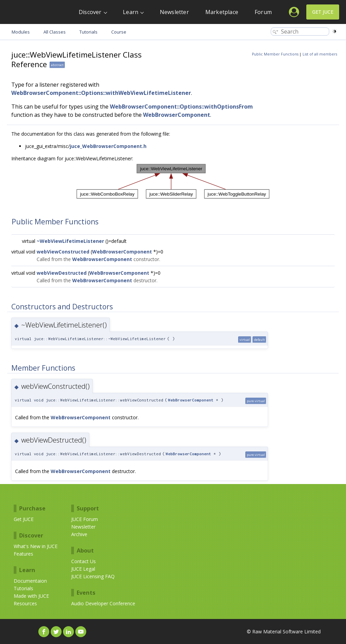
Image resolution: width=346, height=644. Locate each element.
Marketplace (222, 12)
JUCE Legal (83, 569)
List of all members (320, 54)
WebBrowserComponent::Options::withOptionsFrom (181, 107)
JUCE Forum (85, 519)
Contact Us (84, 561)
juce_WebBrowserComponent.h (108, 146)
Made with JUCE (31, 596)
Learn (131, 12)
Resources (25, 603)
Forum (263, 12)
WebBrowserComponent (177, 115)
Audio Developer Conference (103, 603)
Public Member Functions (275, 54)
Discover (90, 12)
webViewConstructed (63, 252)
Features (23, 554)
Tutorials (23, 588)
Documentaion (30, 581)
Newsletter (174, 12)
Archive (79, 534)
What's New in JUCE (36, 546)
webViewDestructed (62, 273)
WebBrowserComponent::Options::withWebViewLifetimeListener (101, 93)
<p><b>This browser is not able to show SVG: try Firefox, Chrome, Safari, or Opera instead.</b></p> (173, 181)
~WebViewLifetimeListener (70, 241)
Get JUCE (323, 12)
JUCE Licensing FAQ (93, 576)
